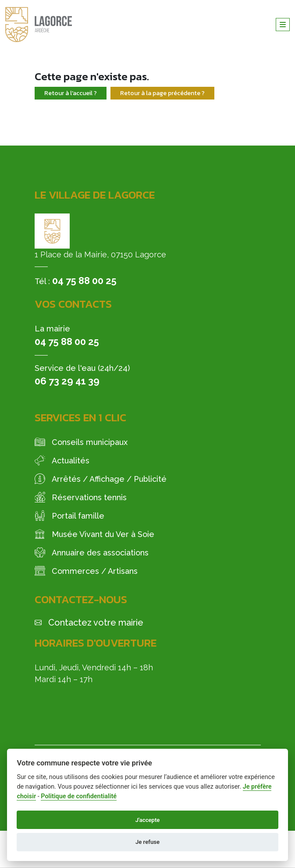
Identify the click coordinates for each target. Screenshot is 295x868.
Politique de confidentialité (79, 796)
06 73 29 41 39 (67, 381)
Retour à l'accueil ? (71, 93)
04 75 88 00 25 (84, 281)
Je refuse (147, 842)
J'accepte (148, 820)
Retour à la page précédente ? (162, 93)
